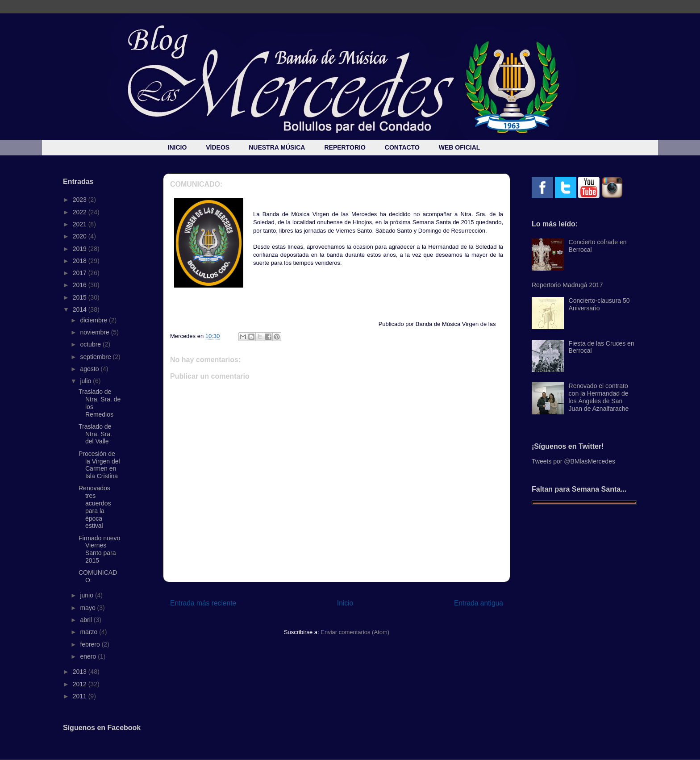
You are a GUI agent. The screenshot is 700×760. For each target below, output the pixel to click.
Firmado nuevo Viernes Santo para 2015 (99, 549)
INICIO (177, 147)
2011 (81, 696)
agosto (90, 369)
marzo (90, 632)
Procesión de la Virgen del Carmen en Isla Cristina (99, 465)
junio (87, 595)
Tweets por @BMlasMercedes (573, 461)
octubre (91, 344)
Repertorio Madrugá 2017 (567, 285)
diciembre (94, 320)
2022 (81, 212)
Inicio (345, 603)
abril (87, 620)
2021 (81, 224)
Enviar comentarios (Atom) (355, 632)
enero (89, 656)
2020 (81, 236)
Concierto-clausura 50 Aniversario (599, 304)
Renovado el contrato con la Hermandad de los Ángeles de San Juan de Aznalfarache (599, 397)
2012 (81, 684)
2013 (81, 672)
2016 (81, 285)
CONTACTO (402, 147)
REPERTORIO (345, 147)
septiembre (96, 357)
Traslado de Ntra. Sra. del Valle (95, 434)
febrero (91, 644)
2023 (81, 200)
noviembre (95, 332)
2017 (81, 273)
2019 (81, 249)
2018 (81, 261)
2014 (81, 309)
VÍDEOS (218, 147)
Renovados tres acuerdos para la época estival (95, 507)
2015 (81, 297)
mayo (88, 608)
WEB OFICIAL (460, 147)
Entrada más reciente (203, 603)
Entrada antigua (479, 603)
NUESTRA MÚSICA (277, 147)
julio (86, 381)
